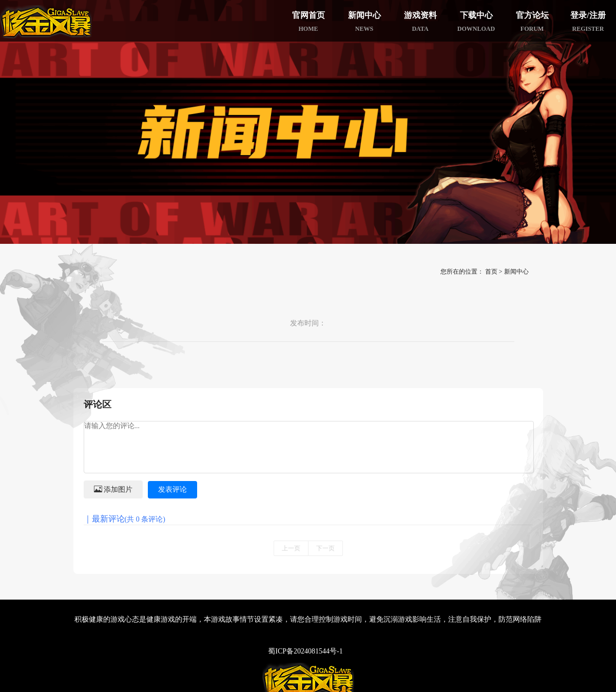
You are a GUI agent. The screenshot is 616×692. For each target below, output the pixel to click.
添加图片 (113, 489)
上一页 (291, 548)
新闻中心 (516, 272)
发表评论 (172, 489)
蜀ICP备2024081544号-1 (305, 651)
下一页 (325, 548)
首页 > (494, 272)
